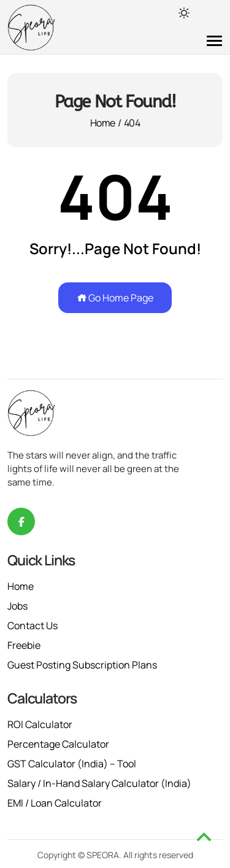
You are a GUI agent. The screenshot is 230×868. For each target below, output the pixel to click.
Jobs (17, 606)
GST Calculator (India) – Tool (72, 764)
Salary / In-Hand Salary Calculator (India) (99, 783)
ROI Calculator (40, 724)
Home (102, 123)
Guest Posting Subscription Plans (82, 665)
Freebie (24, 645)
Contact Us (33, 626)
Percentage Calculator (58, 744)
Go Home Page (115, 298)
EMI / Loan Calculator (55, 803)
